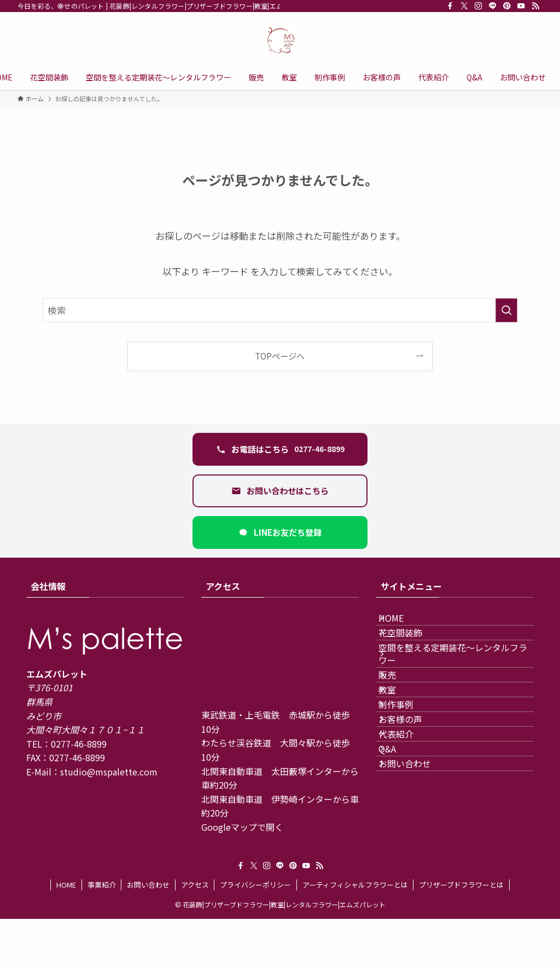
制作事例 (407, 766)
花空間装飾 (411, 650)
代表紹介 (407, 817)
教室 (398, 739)
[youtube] (521, 6)
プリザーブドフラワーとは (461, 933)
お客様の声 (411, 791)
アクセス (195, 933)
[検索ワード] (280, 310)
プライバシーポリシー (255, 933)
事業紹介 (102, 933)
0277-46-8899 (79, 744)
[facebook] (450, 6)
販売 (398, 714)
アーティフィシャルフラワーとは (355, 933)
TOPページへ (280, 356)
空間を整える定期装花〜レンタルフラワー (455, 681)
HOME (402, 623)
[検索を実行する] (506, 310)
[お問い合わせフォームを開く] (280, 491)
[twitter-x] (464, 6)
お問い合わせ (416, 869)
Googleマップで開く (242, 827)
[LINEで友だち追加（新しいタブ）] (280, 532)
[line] (493, 6)
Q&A (398, 843)
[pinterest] (507, 6)
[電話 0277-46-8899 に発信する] (280, 449)
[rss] (535, 6)
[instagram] (479, 6)
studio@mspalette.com (109, 772)
